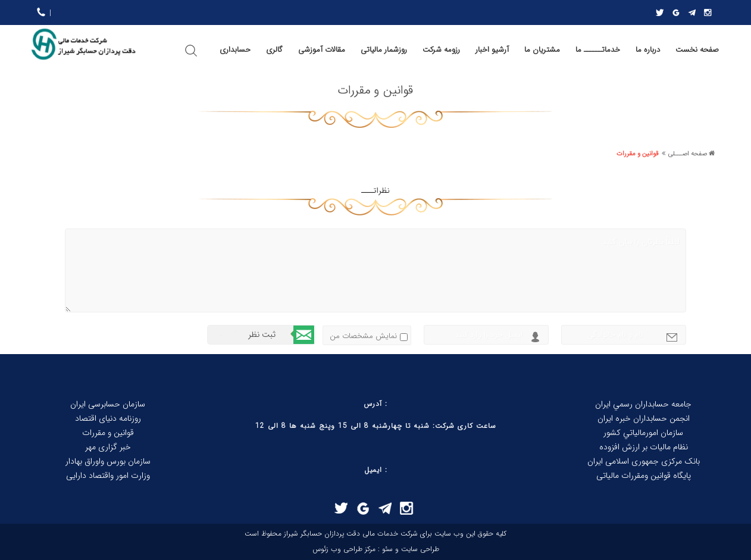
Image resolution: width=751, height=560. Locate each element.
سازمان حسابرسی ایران (108, 404)
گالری (274, 50)
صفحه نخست (697, 50)
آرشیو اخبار (492, 50)
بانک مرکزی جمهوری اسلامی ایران (644, 461)
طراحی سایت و (416, 549)
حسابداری (235, 50)
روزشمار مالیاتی (384, 50)
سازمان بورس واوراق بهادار (108, 461)
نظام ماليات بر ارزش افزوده (644, 447)
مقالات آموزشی (322, 50)
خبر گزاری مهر (108, 447)
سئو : (384, 549)
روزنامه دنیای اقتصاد (108, 418)
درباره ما (648, 50)
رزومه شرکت (441, 50)
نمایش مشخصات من (363, 336)
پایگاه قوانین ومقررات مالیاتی (644, 475)
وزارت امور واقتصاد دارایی (108, 475)
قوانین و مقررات (638, 154)
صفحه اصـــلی (688, 154)
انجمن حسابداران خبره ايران (644, 418)
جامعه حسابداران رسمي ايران (643, 404)
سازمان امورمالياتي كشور (643, 433)
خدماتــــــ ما (598, 50)
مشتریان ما (542, 50)
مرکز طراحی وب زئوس (344, 549)
